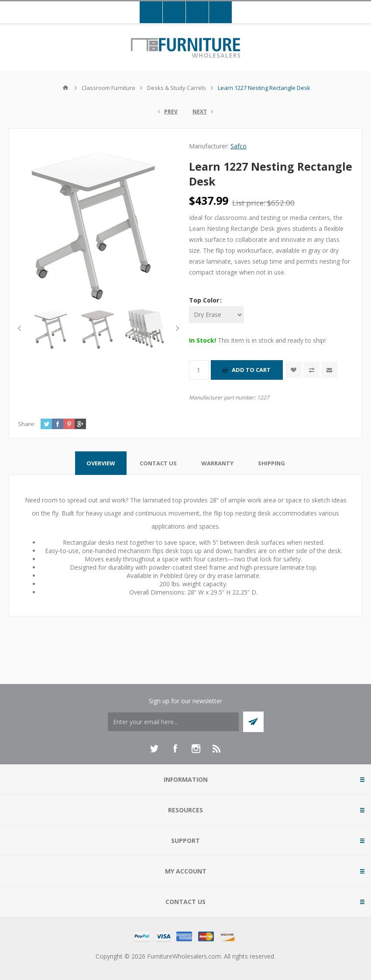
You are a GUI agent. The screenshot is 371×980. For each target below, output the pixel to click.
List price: (249, 203)
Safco (239, 146)
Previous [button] (21, 328)
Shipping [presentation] (271, 463)
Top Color (205, 300)
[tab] (101, 463)
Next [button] (176, 328)
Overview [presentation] (101, 463)
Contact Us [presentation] (158, 463)
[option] (52, 328)
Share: (27, 424)
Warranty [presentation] (217, 463)
